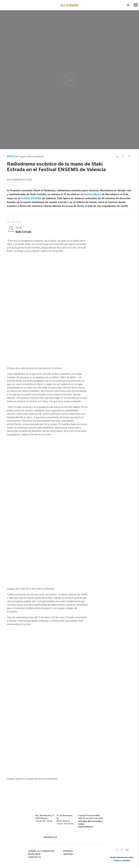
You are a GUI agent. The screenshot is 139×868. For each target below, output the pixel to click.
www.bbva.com (50, 837)
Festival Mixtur (92, 194)
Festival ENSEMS (31, 198)
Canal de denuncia (86, 827)
